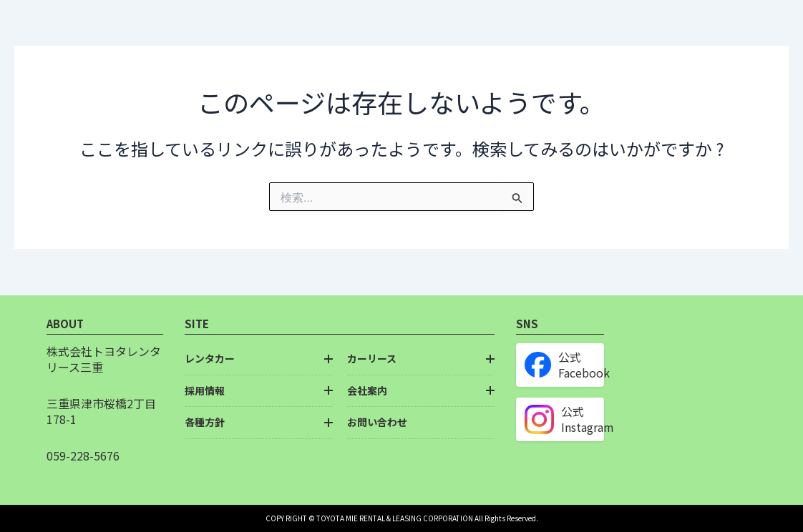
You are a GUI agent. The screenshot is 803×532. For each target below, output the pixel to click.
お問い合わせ (377, 422)
